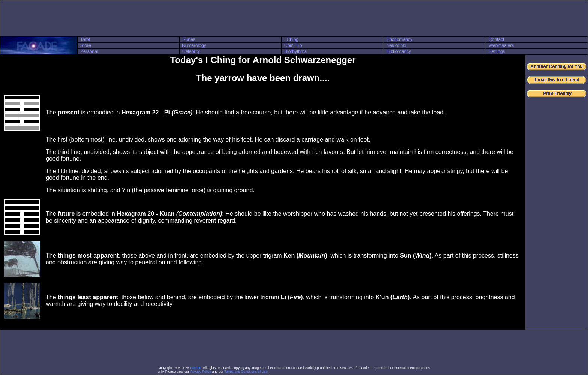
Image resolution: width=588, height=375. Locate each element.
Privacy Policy (201, 372)
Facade (196, 368)
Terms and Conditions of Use (246, 372)
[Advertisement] (294, 18)
